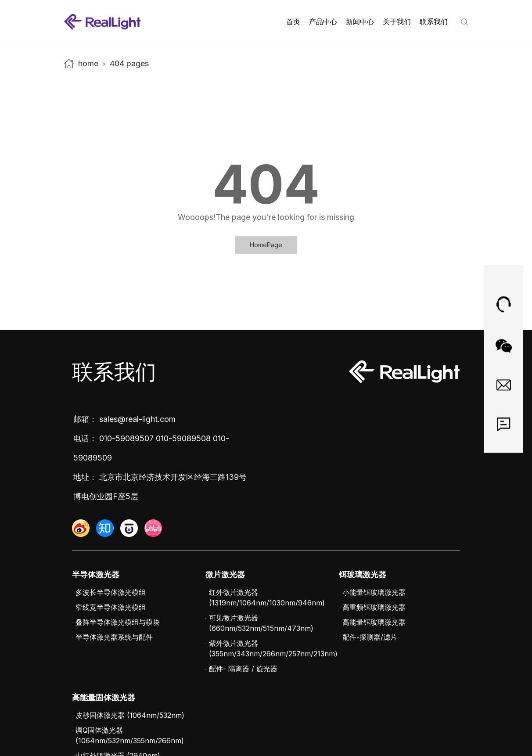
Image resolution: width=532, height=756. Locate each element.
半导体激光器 (96, 574)
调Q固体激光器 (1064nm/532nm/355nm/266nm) (130, 735)
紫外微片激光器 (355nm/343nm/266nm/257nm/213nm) (273, 648)
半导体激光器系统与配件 (114, 637)
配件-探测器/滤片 (370, 637)
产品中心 (323, 22)
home (88, 63)
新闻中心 (360, 22)
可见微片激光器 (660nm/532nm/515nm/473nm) (261, 623)
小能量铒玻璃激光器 (374, 592)
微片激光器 (225, 574)
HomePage (266, 245)
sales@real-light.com (137, 419)
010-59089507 (126, 438)
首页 (293, 22)
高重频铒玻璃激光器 (374, 607)
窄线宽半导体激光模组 (111, 607)
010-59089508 (183, 438)
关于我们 (397, 22)
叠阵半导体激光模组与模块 (118, 622)
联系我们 (434, 22)
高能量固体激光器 (104, 697)
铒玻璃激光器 (363, 574)
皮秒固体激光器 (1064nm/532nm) (130, 715)
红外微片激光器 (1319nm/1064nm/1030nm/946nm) (267, 598)
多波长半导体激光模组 (111, 592)
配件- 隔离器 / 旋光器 (243, 669)
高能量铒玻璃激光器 (374, 622)
